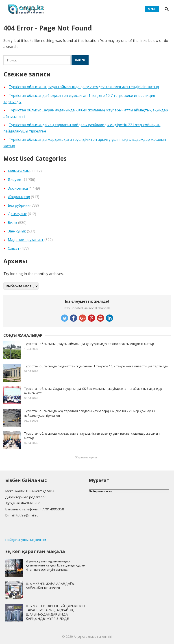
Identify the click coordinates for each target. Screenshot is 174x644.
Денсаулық (17, 214)
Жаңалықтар (19, 197)
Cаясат (14, 248)
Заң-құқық (17, 231)
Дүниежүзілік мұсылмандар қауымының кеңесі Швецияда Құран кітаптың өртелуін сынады (55, 565)
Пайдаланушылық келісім (26, 540)
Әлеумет (15, 180)
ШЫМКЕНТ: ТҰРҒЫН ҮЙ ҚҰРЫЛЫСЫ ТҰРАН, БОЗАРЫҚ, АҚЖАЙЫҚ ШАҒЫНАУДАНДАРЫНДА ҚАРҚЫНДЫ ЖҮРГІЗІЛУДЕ (55, 612)
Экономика (18, 188)
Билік (13, 223)
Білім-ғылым (19, 171)
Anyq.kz (79, 636)
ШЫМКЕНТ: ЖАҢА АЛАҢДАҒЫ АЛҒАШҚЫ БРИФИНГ (50, 586)
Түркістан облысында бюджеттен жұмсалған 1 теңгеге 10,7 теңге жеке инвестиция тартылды (96, 366)
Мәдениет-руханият (26, 240)
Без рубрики (19, 205)
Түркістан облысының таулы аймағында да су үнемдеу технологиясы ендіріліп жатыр (84, 87)
